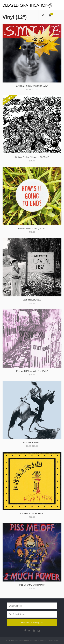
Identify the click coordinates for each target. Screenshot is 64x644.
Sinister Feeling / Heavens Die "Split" (32, 157)
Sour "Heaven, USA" (32, 300)
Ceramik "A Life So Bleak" (32, 514)
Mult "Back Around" (32, 442)
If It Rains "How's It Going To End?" (32, 228)
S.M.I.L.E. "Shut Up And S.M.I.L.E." (32, 86)
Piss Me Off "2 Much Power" (32, 585)
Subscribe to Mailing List (32, 623)
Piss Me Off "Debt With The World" (32, 371)
